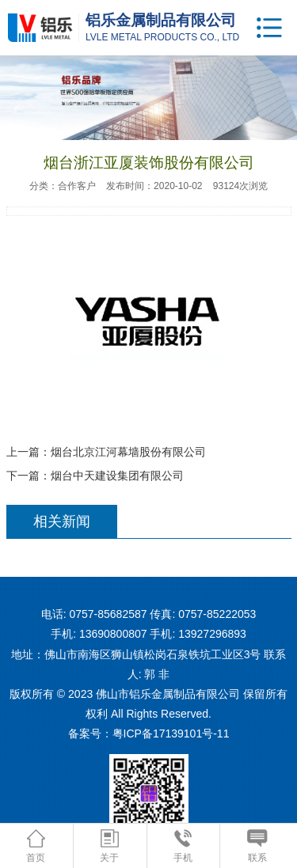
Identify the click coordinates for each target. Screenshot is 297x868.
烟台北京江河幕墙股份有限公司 (128, 452)
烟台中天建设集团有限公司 (117, 476)
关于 (109, 846)
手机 (183, 846)
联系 (257, 846)
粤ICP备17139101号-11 (171, 733)
